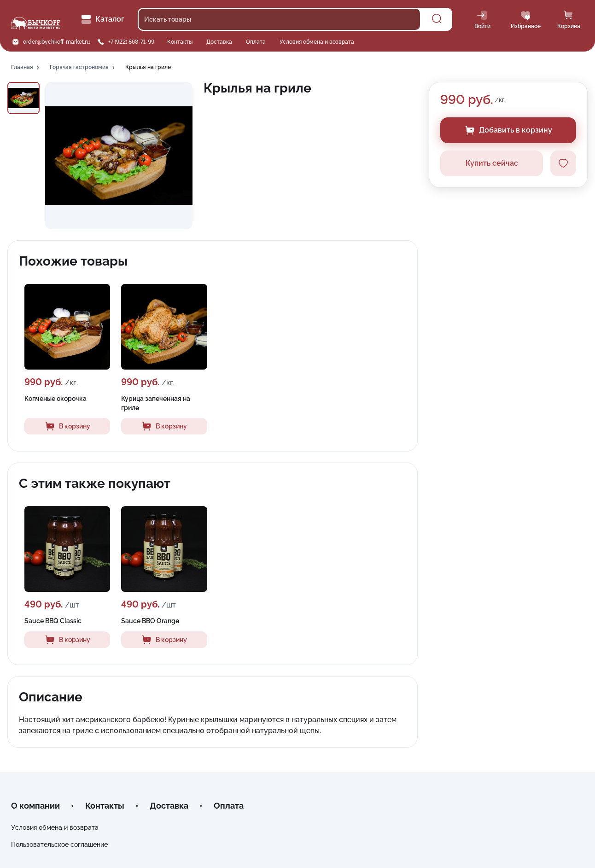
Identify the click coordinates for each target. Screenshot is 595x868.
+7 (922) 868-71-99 (131, 42)
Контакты (180, 42)
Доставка (219, 42)
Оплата (256, 42)
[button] (26, 68)
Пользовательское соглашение (59, 845)
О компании (35, 806)
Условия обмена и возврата (317, 42)
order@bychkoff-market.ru (56, 42)
